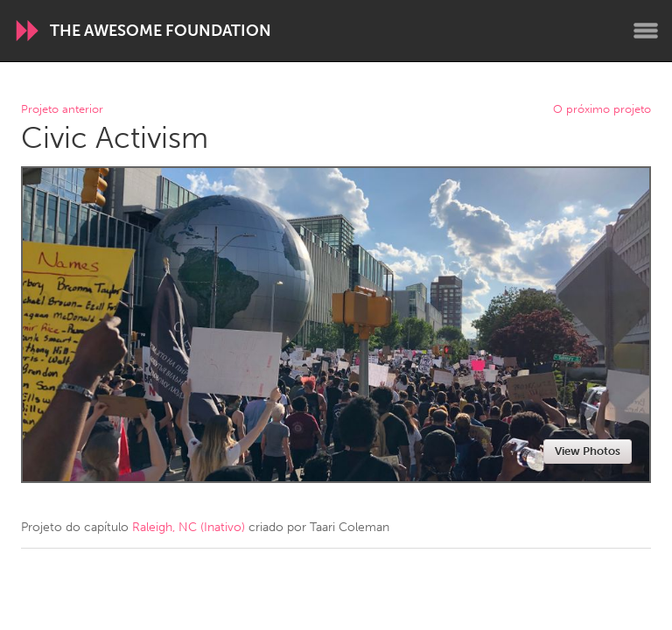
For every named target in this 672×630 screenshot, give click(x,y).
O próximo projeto (602, 110)
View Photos (588, 451)
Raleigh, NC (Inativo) (189, 527)
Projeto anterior (62, 110)
